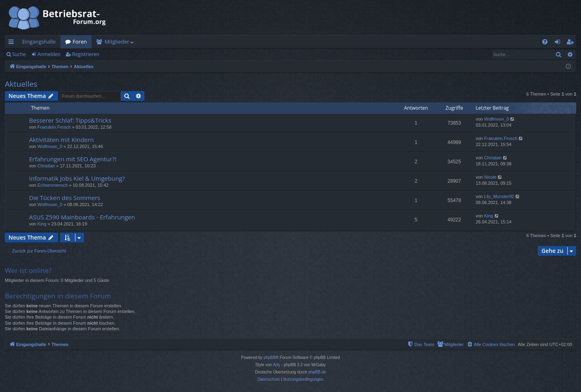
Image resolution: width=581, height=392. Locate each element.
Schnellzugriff (13, 43)
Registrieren (86, 54)
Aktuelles (21, 84)
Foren (80, 42)
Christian (46, 166)
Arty (277, 365)
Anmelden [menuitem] (560, 43)
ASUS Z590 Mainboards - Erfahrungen (82, 217)
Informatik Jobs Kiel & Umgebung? (77, 178)
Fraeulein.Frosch (54, 127)
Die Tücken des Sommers (65, 198)
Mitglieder (117, 42)
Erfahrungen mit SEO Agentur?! (73, 159)
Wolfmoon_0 (497, 119)
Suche (19, 54)
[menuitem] (545, 42)
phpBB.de (317, 372)
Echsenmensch (53, 185)
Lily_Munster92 (499, 196)
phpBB (270, 358)
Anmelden (49, 54)
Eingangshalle (39, 42)
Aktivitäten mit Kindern (61, 140)
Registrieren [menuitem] (572, 43)
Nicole (490, 177)
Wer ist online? (28, 270)
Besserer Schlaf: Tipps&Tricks (70, 120)
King (42, 224)
